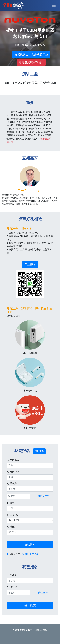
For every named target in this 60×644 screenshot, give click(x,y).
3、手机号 (12, 483)
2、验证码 (12, 587)
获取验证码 (44, 496)
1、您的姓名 (13, 460)
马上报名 (30, 265)
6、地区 (11, 527)
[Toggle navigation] (54, 5)
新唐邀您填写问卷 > (31, 62)
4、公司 (11, 503)
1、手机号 (12, 575)
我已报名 (39, 451)
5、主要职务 (13, 515)
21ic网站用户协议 (30, 554)
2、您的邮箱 (13, 472)
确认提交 (30, 545)
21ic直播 (13, 6)
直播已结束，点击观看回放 (31, 55)
